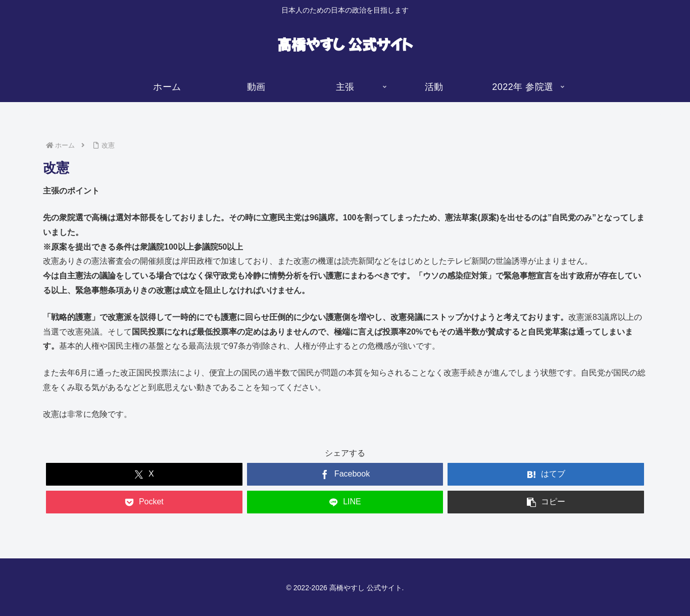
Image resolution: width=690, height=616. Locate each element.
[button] (546, 502)
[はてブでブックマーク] (546, 474)
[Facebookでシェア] (345, 474)
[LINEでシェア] (345, 502)
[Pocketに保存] (144, 502)
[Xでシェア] (144, 474)
